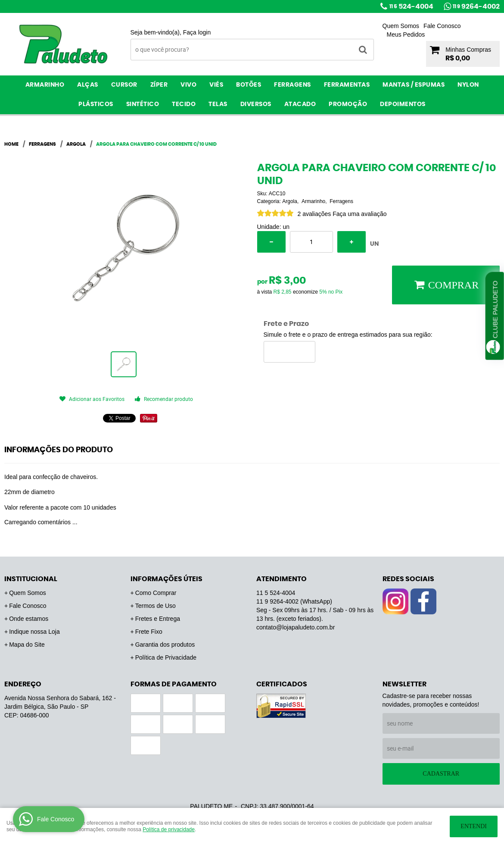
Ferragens (292, 85)
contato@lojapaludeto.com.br (296, 627)
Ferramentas (347, 85)
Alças (88, 85)
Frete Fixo (149, 632)
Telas (218, 104)
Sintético (143, 104)
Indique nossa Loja (34, 632)
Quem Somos (401, 26)
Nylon (468, 85)
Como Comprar (156, 593)
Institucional (31, 579)
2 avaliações (314, 214)
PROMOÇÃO (348, 104)
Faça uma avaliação (359, 214)
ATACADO (300, 104)
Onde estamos (29, 619)
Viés (216, 85)
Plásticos (96, 104)
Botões (249, 85)
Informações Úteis (166, 579)
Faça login (197, 32)
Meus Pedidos (406, 34)
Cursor (124, 85)
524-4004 (411, 6)
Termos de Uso (156, 606)
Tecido (184, 104)
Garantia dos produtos (165, 645)
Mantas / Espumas (414, 85)
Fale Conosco (442, 26)
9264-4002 (476, 6)
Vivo (188, 85)
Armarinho (45, 85)
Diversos (256, 104)
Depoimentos (403, 104)
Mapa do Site (27, 645)
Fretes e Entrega (158, 619)
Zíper (159, 85)
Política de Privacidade (166, 657)
